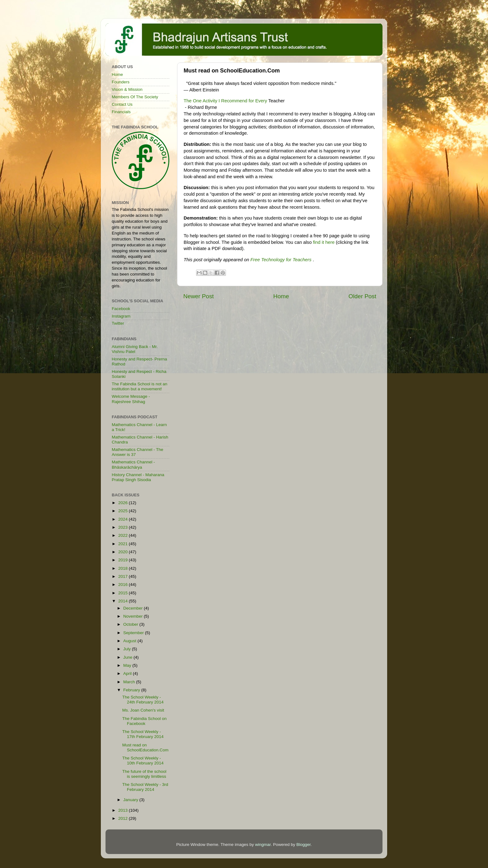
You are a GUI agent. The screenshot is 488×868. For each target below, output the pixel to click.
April (128, 673)
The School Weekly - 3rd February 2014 (145, 787)
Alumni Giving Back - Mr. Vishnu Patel (135, 349)
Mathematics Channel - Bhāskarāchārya (133, 464)
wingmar (263, 845)
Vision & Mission (127, 89)
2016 (124, 585)
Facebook (121, 309)
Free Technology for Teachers (281, 260)
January (131, 800)
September (134, 633)
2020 (124, 552)
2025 (124, 511)
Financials (121, 112)
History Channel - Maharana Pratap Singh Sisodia (138, 477)
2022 (124, 535)
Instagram (121, 316)
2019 (124, 560)
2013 (124, 810)
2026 (124, 503)
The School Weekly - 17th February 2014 (143, 734)
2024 (124, 519)
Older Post (362, 296)
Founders (121, 82)
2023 (124, 527)
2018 (124, 568)
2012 (124, 818)
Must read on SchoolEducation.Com (145, 747)
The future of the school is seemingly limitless (144, 774)
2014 (124, 601)
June (128, 657)
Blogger (303, 845)
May (128, 665)
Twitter (118, 323)
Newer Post (199, 296)
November (134, 616)
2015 (124, 593)
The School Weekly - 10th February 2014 (143, 761)
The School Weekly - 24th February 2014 (143, 700)
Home (281, 296)
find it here (324, 242)
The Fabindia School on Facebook (145, 721)
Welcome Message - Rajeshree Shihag (131, 399)
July (128, 649)
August (130, 641)
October (131, 624)
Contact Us (122, 104)
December (134, 608)
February (132, 690)
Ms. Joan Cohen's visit (143, 710)
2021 (124, 544)
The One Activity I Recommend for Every (226, 101)
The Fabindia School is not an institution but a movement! (140, 386)
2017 (124, 576)
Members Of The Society (135, 97)
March (130, 682)
